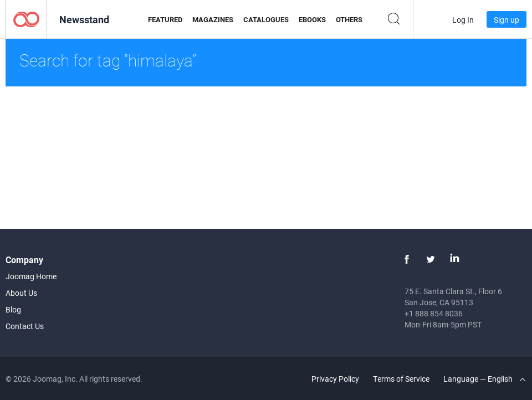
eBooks (312, 19)
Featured (165, 19)
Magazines (213, 19)
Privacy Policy (335, 379)
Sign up (507, 20)
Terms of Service (401, 379)
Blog (13, 309)
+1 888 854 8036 (434, 313)
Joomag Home (31, 276)
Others (349, 19)
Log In (463, 20)
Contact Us (25, 326)
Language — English (484, 379)
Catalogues (266, 19)
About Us (21, 293)
